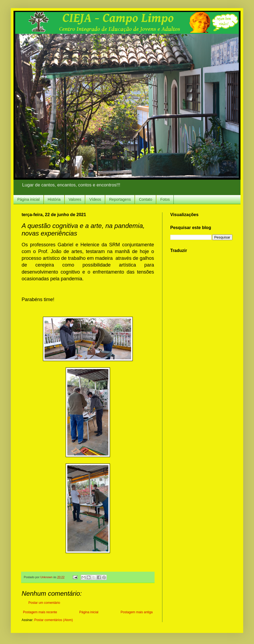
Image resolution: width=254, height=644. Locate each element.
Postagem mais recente (40, 612)
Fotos (165, 199)
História (54, 199)
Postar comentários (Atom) (54, 620)
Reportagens (120, 199)
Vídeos (95, 199)
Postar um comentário (44, 603)
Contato (146, 199)
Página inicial (29, 199)
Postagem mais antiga (137, 612)
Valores (75, 199)
